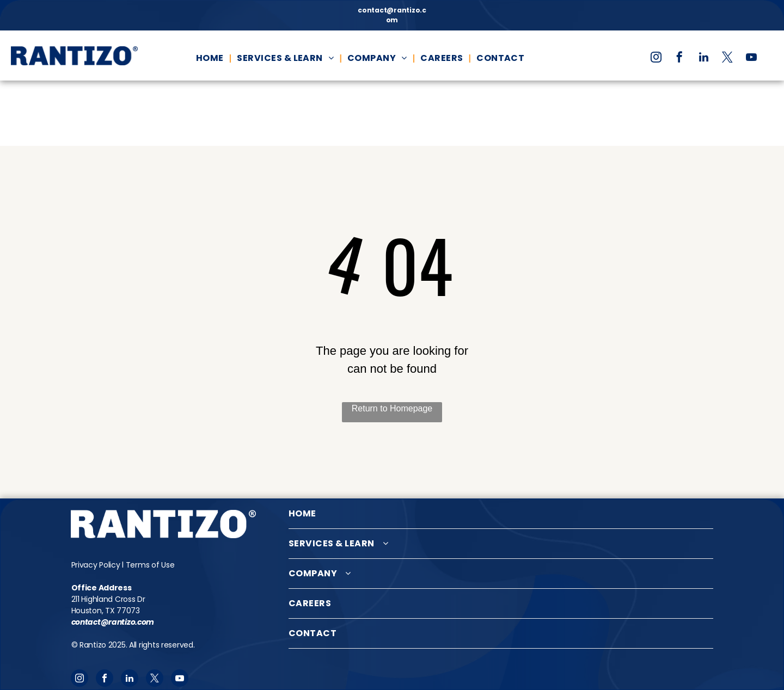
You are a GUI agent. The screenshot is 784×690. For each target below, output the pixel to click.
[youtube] (751, 58)
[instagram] (656, 58)
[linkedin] (703, 58)
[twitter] (727, 58)
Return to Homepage (392, 408)
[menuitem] (211, 58)
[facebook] (679, 58)
